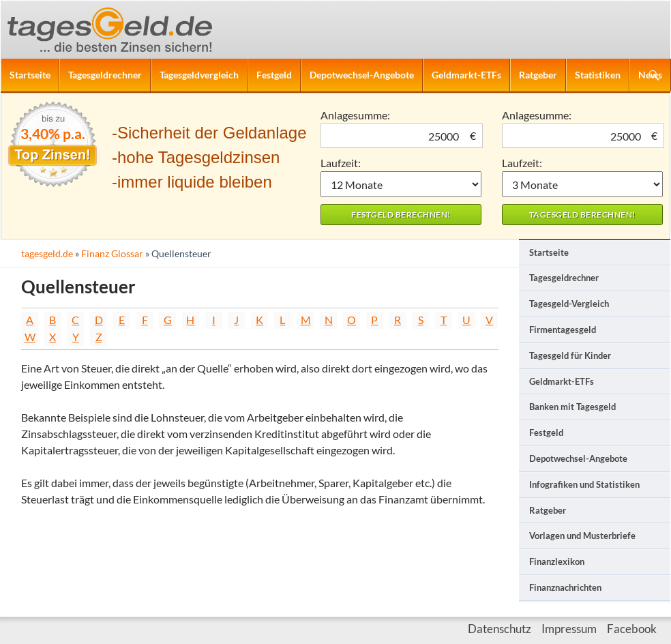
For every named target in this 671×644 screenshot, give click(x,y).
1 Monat (401, 184)
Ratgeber (538, 75)
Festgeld (274, 75)
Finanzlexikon (557, 561)
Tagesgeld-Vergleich (569, 304)
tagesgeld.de (47, 253)
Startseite (30, 75)
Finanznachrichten (565, 587)
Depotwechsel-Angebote (362, 75)
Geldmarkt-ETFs (466, 75)
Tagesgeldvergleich (199, 75)
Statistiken (598, 75)
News (650, 75)
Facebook (632, 629)
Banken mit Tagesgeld (572, 407)
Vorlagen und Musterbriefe (582, 536)
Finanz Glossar (112, 253)
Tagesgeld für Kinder (570, 355)
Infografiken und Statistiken (584, 484)
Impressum (569, 629)
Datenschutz (499, 629)
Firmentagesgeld (563, 330)
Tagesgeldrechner (105, 75)
